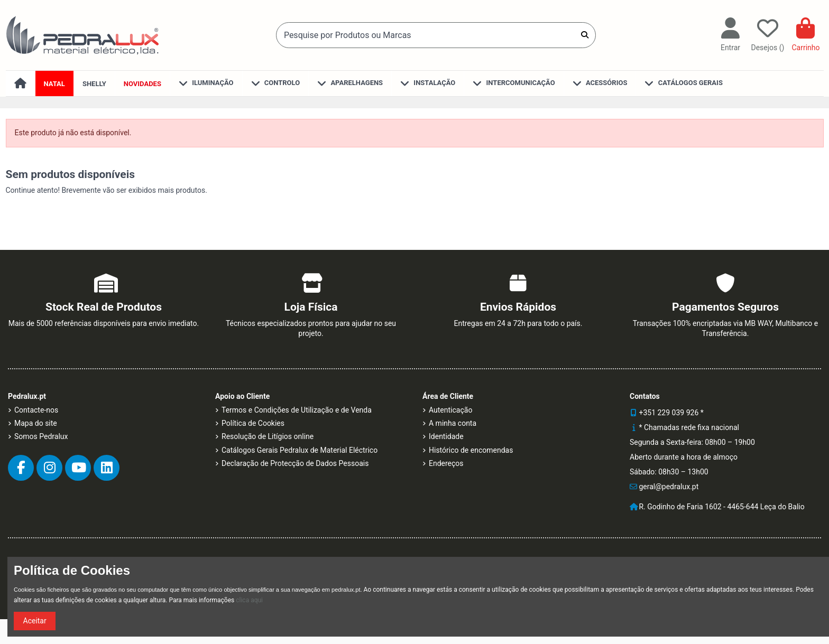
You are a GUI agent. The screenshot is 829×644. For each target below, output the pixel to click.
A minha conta (453, 423)
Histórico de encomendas (471, 450)
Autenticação (450, 410)
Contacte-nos (36, 410)
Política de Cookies (253, 423)
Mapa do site (36, 423)
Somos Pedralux (41, 436)
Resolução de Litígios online (268, 436)
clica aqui (249, 600)
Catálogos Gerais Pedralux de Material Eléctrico (300, 450)
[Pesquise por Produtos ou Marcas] (585, 35)
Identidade (446, 436)
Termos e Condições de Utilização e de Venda (297, 410)
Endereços (446, 463)
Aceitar (35, 621)
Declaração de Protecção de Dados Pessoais (295, 463)
